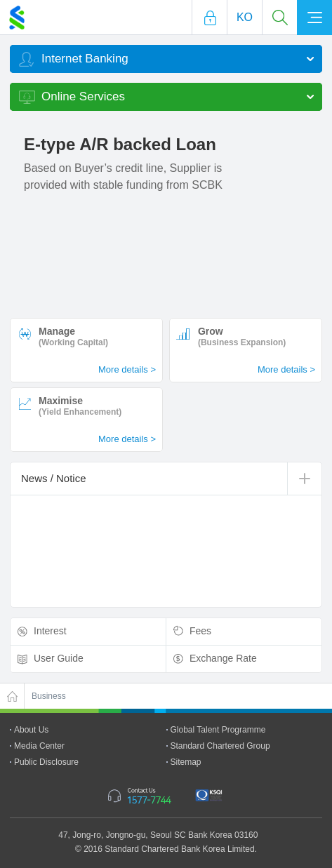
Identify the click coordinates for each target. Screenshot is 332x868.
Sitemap (186, 762)
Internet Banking (85, 59)
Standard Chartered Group (220, 746)
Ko (245, 17)
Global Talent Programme (218, 730)
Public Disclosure (46, 762)
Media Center (39, 746)
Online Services (83, 96)
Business (49, 696)
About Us (31, 730)
